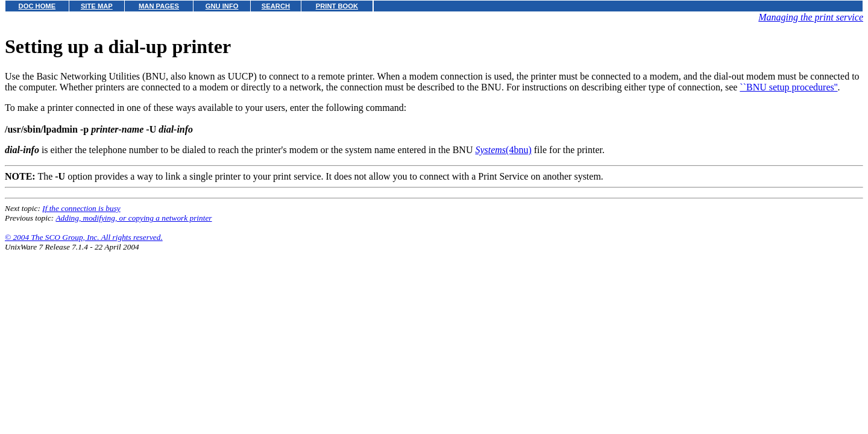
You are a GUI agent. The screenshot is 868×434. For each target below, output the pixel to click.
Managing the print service (811, 17)
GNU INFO (222, 6)
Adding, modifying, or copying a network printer (134, 218)
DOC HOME (37, 6)
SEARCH (276, 6)
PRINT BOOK (337, 6)
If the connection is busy (81, 208)
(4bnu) (503, 150)
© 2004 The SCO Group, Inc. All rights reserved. (84, 237)
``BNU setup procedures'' (788, 87)
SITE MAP (97, 6)
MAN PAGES (159, 6)
